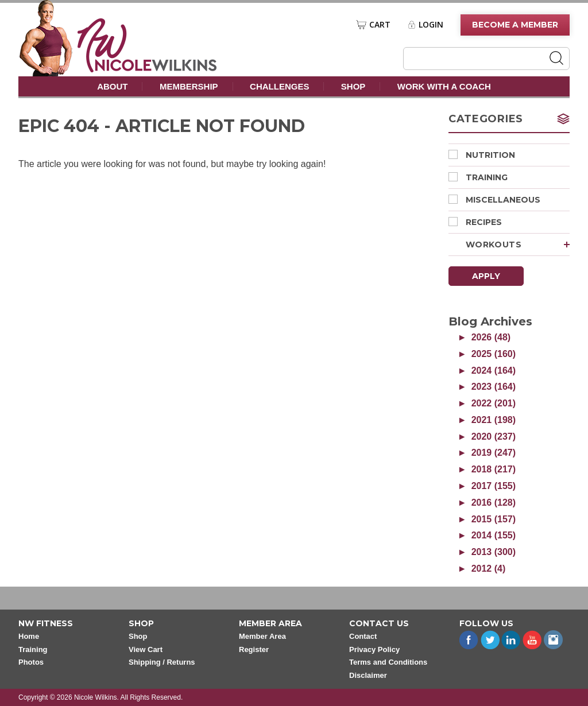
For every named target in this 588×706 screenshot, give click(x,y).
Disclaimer (368, 675)
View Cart (146, 649)
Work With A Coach (444, 86)
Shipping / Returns (162, 662)
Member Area (262, 636)
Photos (31, 662)
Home (29, 636)
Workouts (518, 245)
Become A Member (515, 25)
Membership (189, 86)
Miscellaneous (494, 200)
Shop (353, 86)
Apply (486, 276)
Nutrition (482, 155)
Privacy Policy (374, 649)
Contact (363, 636)
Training (478, 177)
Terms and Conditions (388, 662)
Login (431, 25)
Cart (380, 25)
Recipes (475, 222)
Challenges (279, 86)
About (112, 86)
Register (254, 649)
